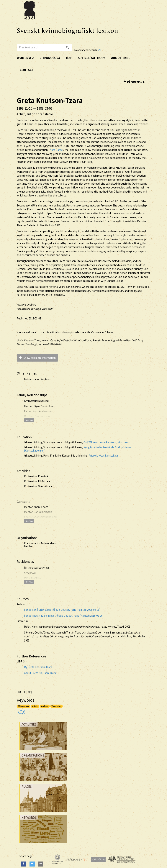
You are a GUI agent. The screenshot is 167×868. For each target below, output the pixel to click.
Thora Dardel (56, 150)
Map (69, 58)
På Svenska (134, 82)
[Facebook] (24, 864)
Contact (27, 70)
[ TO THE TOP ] (24, 692)
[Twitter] (32, 864)
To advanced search (88, 50)
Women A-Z (25, 58)
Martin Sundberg (26, 305)
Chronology (50, 58)
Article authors (92, 58)
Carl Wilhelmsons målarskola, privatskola (107, 442)
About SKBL (121, 58)
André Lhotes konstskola (103, 456)
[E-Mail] (41, 864)
